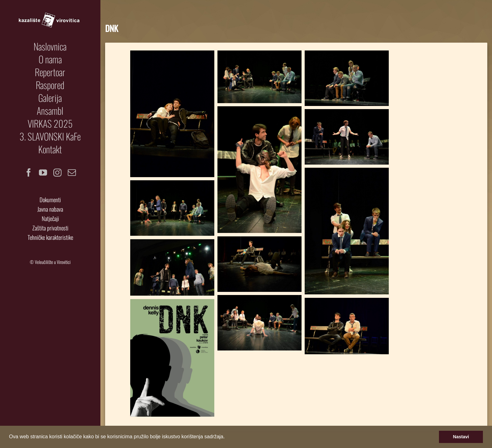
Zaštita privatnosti (50, 228)
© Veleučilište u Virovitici (50, 262)
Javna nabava (50, 209)
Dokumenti (50, 200)
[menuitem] (50, 46)
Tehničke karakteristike (50, 237)
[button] (227, 437)
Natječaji (50, 218)
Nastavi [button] (461, 437)
